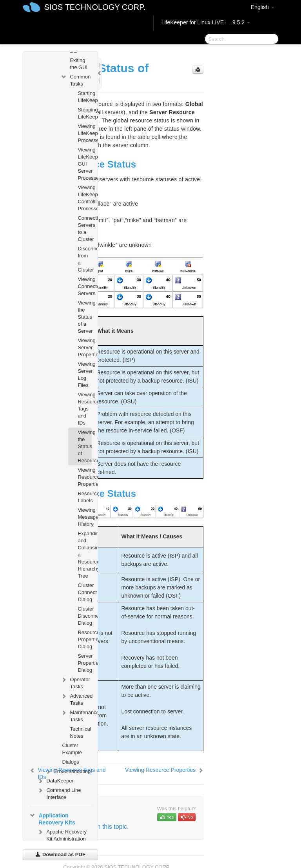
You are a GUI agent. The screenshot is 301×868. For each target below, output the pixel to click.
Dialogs (70, 762)
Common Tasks (75, 79)
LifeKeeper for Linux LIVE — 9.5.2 (206, 22)
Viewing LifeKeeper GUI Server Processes (84, 164)
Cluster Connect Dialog (84, 592)
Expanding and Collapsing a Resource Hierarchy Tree (84, 555)
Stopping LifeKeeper (84, 113)
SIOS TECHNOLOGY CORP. (95, 7)
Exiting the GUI (79, 64)
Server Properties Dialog (84, 663)
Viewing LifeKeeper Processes (84, 133)
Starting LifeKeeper (84, 97)
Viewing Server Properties (84, 347)
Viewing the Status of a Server (84, 317)
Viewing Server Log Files (84, 375)
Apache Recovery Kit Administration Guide (62, 838)
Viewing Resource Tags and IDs (84, 409)
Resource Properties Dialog (84, 639)
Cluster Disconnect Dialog (84, 616)
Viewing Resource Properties (84, 477)
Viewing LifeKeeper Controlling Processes (84, 198)
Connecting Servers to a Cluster (84, 229)
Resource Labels (84, 497)
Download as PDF (60, 854)
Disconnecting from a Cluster (84, 259)
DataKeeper (55, 781)
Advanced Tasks (76, 699)
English (263, 7)
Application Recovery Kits (52, 818)
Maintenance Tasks (76, 715)
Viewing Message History (84, 517)
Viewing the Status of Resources (84, 446)
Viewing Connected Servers (84, 286)
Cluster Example (72, 749)
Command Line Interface (59, 793)
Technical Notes (80, 732)
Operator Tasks (75, 682)
